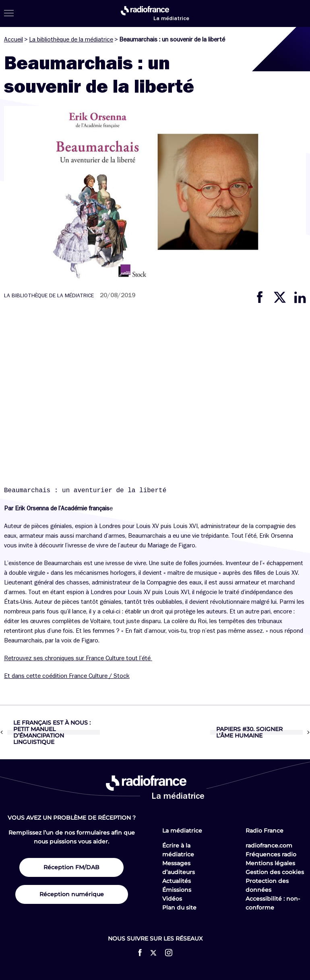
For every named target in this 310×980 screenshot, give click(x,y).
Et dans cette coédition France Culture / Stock (67, 676)
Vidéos (172, 899)
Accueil (13, 39)
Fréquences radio (271, 854)
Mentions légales (270, 863)
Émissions (177, 890)
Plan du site (179, 907)
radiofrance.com (269, 845)
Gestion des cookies (275, 872)
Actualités (177, 881)
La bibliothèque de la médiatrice (71, 39)
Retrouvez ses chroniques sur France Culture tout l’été (78, 658)
